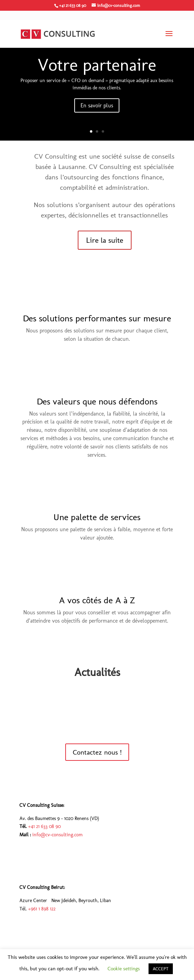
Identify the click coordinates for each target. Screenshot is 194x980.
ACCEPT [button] (161, 969)
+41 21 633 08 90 (44, 826)
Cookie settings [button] (124, 969)
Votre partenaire (97, 65)
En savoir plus (97, 105)
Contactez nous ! (97, 752)
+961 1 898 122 (42, 909)
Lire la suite (105, 240)
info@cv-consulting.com (57, 835)
